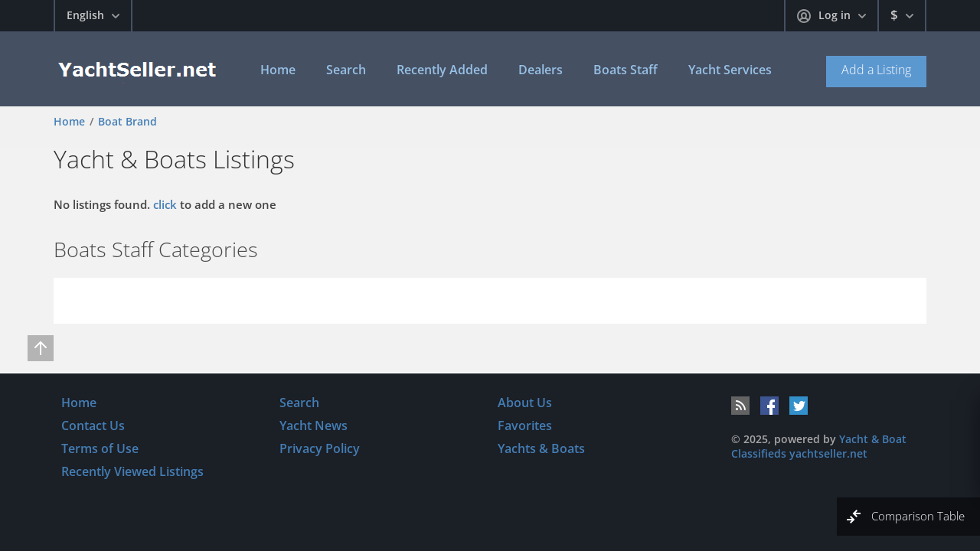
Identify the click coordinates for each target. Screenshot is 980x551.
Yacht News (314, 425)
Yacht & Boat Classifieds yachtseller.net (819, 446)
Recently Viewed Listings (132, 471)
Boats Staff (626, 70)
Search (346, 70)
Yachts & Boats (541, 448)
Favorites (525, 425)
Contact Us (93, 425)
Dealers (541, 70)
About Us (525, 403)
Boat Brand (127, 121)
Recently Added (442, 70)
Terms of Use (100, 448)
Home (278, 70)
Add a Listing (876, 70)
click (165, 204)
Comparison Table (918, 516)
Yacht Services (730, 70)
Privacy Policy (320, 448)
